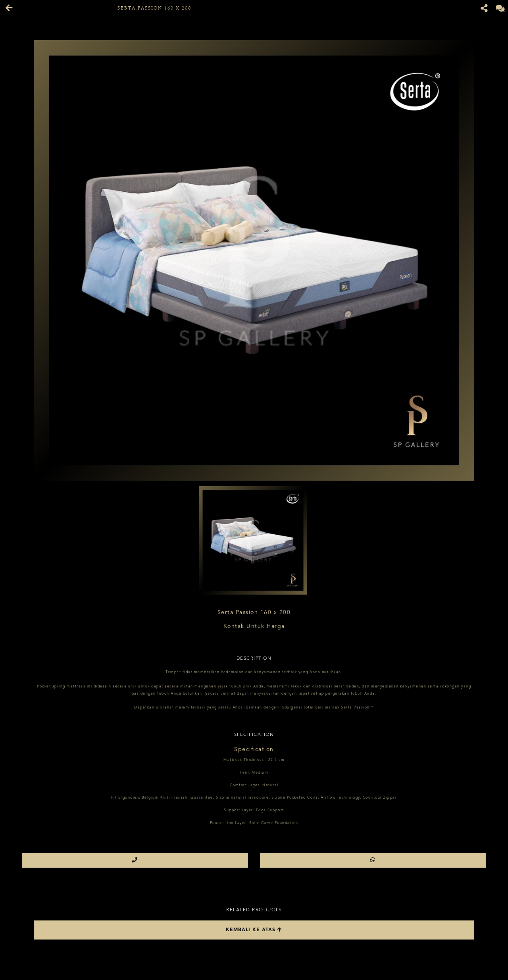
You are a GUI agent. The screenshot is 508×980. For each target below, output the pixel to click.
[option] (254, 260)
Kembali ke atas (254, 930)
